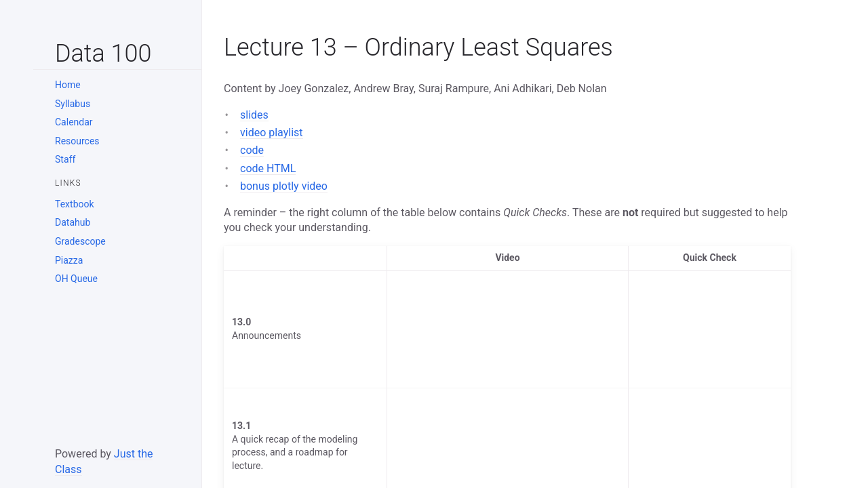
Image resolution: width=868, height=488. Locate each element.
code (252, 150)
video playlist (272, 133)
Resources (77, 141)
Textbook (75, 204)
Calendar (74, 122)
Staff (65, 159)
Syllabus (73, 104)
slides (254, 115)
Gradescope (80, 241)
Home (68, 85)
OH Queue (76, 279)
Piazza (69, 260)
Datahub (73, 222)
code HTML (268, 168)
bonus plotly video (284, 186)
